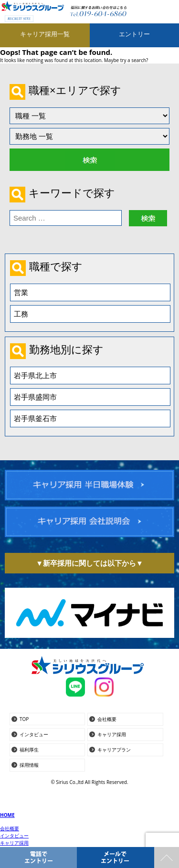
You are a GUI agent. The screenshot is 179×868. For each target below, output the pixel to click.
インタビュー (34, 734)
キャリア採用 (112, 734)
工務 (21, 314)
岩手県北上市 (35, 375)
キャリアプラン (114, 750)
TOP (24, 719)
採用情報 (29, 765)
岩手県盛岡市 (35, 397)
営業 (21, 292)
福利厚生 (29, 750)
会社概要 (107, 719)
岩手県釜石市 (35, 418)
